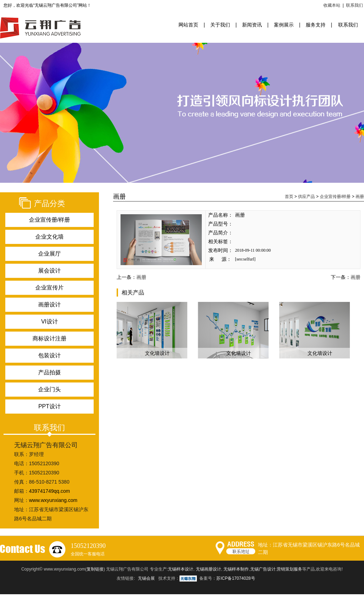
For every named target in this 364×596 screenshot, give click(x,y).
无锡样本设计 (181, 569)
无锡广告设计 (263, 569)
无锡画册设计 (209, 569)
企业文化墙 (49, 237)
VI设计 (49, 322)
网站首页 (188, 25)
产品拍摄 (49, 372)
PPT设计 (49, 406)
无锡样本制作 (236, 569)
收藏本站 (332, 5)
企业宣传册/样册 (49, 220)
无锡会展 (146, 578)
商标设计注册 (49, 338)
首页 (289, 197)
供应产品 (306, 197)
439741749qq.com (49, 491)
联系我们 (354, 5)
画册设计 (49, 305)
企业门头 (49, 389)
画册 (360, 197)
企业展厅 (49, 254)
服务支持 (316, 25)
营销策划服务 (289, 569)
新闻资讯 (252, 25)
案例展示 (284, 25)
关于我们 (220, 25)
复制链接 (95, 569)
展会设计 (49, 271)
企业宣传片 (49, 288)
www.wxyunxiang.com (53, 500)
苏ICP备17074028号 (236, 578)
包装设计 (49, 355)
